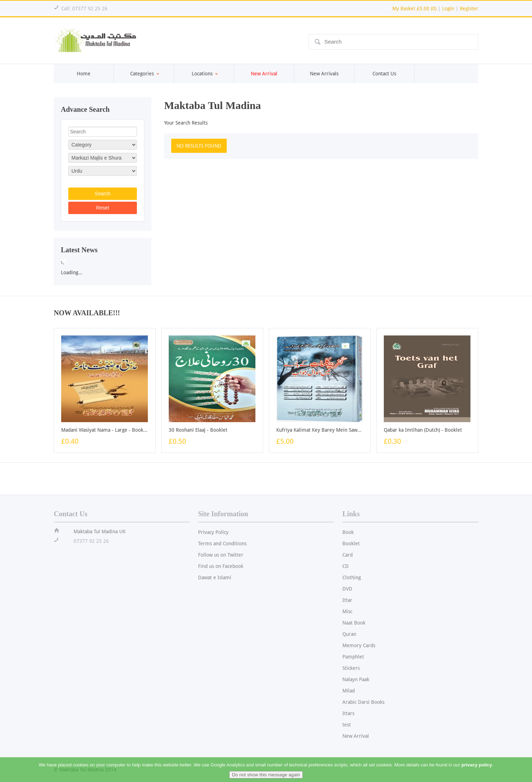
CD (346, 566)
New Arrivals (324, 74)
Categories (144, 74)
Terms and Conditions (222, 544)
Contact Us (384, 74)
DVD (347, 589)
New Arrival (356, 736)
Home (84, 74)
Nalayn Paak (356, 679)
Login (448, 8)
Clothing (352, 577)
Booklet (351, 544)
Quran (349, 634)
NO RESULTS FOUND (199, 146)
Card (348, 555)
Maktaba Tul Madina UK (100, 531)
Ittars (348, 713)
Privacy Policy (213, 532)
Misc (347, 611)
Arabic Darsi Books (363, 702)
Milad (349, 691)
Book (348, 532)
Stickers (351, 668)
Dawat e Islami (215, 577)
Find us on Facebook (221, 566)
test (347, 725)
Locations (204, 74)
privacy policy (477, 769)
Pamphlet (353, 657)
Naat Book (354, 623)
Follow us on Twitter (221, 555)
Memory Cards (359, 645)
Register (469, 8)
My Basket (414, 8)
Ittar (347, 600)
